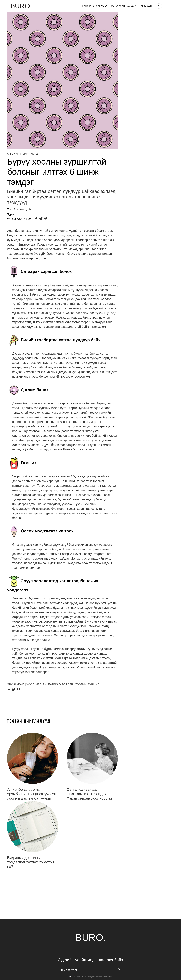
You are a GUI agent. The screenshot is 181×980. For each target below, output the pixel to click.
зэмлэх (41, 481)
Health (41, 685)
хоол (30, 685)
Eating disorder (61, 685)
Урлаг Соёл (100, 6)
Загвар (87, 6)
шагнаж (109, 240)
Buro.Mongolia (22, 209)
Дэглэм (17, 403)
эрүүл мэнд (16, 685)
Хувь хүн (146, 6)
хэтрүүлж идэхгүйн (91, 559)
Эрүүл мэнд (30, 154)
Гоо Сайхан (118, 6)
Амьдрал (133, 6)
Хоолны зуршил (87, 685)
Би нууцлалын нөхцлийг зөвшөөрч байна (92, 977)
